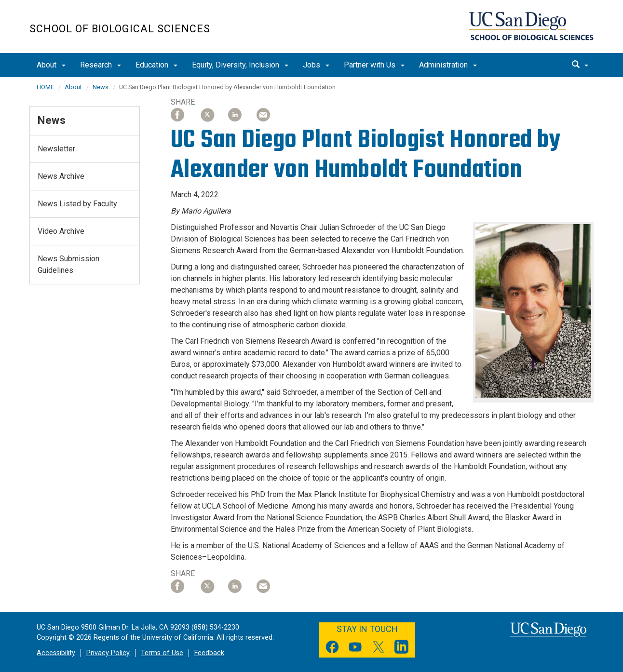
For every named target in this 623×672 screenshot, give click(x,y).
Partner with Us (374, 65)
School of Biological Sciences (120, 29)
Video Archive (61, 231)
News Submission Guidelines (68, 264)
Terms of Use (162, 653)
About (51, 65)
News (101, 87)
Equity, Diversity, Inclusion (240, 65)
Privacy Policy (108, 653)
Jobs (316, 65)
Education (156, 65)
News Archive (61, 176)
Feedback (209, 653)
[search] (580, 65)
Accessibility (56, 653)
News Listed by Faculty (77, 204)
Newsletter (56, 149)
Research (101, 65)
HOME (45, 87)
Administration (448, 65)
